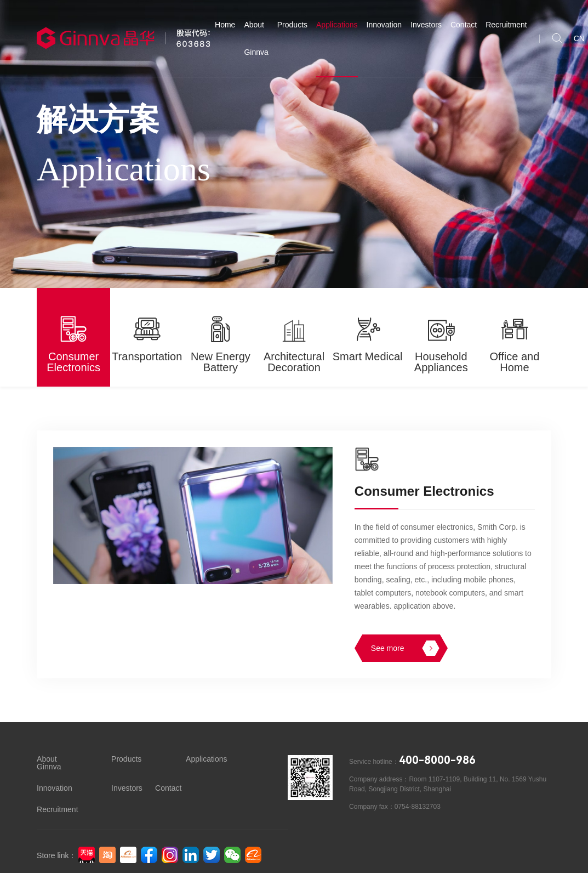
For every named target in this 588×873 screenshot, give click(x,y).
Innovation (384, 25)
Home (225, 25)
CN (579, 38)
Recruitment (506, 25)
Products (292, 25)
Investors (426, 25)
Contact (464, 25)
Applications (337, 25)
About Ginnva (256, 38)
